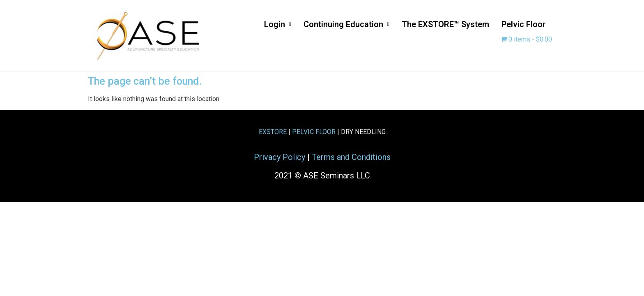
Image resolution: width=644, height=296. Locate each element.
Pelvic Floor (524, 24)
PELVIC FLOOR (314, 132)
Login (278, 24)
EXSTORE (273, 132)
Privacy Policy (279, 157)
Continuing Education (346, 24)
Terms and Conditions (351, 157)
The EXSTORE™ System (445, 24)
